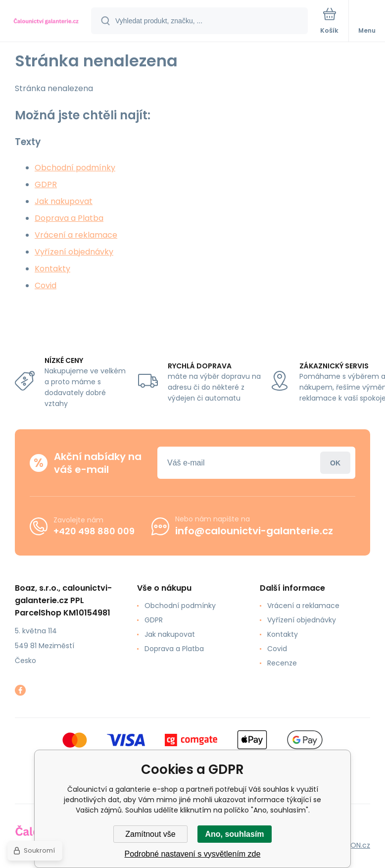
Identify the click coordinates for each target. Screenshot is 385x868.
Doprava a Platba (69, 218)
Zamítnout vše (150, 834)
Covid (46, 285)
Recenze (282, 663)
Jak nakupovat (64, 201)
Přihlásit (335, 463)
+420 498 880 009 (94, 531)
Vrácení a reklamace (76, 235)
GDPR (46, 184)
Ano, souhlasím (234, 834)
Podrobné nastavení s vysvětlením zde (193, 854)
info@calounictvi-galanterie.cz (254, 531)
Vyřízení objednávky (74, 252)
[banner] (46, 22)
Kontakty (52, 269)
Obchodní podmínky (75, 168)
